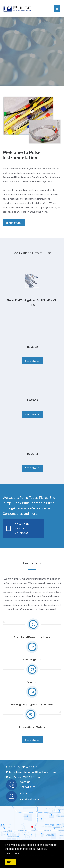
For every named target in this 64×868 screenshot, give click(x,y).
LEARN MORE (14, 223)
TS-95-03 (32, 400)
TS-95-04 (32, 454)
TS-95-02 (32, 347)
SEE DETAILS (32, 740)
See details (32, 361)
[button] (4, 371)
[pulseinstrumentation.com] (17, 8)
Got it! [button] (11, 862)
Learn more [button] (12, 853)
